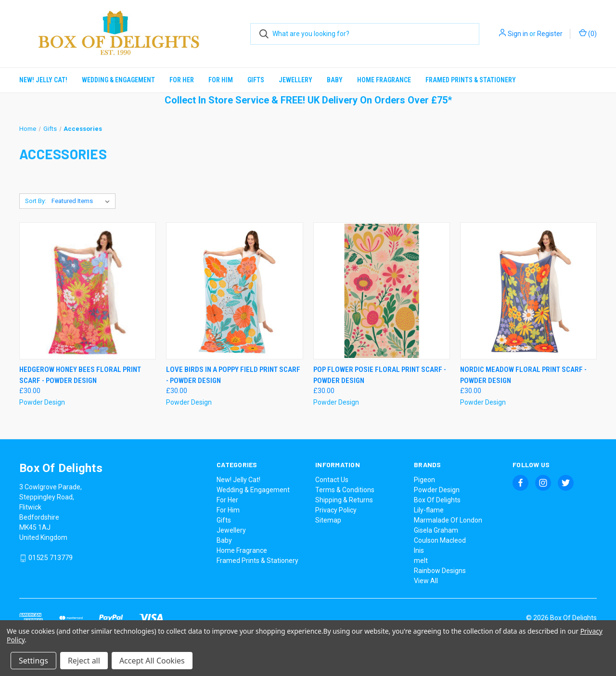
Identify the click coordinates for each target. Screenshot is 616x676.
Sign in (518, 34)
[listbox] (83, 201)
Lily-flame (429, 510)
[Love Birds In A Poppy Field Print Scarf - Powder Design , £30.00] (234, 291)
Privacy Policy (336, 510)
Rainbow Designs (440, 571)
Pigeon (424, 480)
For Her (182, 80)
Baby (335, 80)
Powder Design (437, 490)
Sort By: (36, 201)
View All (426, 581)
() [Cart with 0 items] (588, 33)
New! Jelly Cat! (43, 80)
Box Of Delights (437, 500)
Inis (419, 550)
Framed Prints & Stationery (471, 80)
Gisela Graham (436, 530)
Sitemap (328, 520)
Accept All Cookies (152, 661)
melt (421, 561)
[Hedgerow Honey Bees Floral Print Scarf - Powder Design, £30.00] (88, 291)
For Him (221, 80)
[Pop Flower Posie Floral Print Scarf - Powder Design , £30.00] (382, 291)
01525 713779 (51, 558)
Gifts (256, 80)
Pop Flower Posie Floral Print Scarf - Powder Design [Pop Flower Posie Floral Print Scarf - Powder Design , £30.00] (380, 375)
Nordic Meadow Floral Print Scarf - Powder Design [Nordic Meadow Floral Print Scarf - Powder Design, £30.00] (523, 375)
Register (550, 34)
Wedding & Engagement (118, 80)
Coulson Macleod (440, 540)
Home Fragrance (384, 80)
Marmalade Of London (448, 520)
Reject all (84, 661)
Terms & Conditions (345, 490)
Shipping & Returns (344, 500)
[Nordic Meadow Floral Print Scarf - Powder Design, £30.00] (528, 291)
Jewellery (295, 80)
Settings (33, 661)
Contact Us (332, 480)
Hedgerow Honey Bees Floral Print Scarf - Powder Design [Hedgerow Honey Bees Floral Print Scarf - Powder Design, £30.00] (80, 375)
